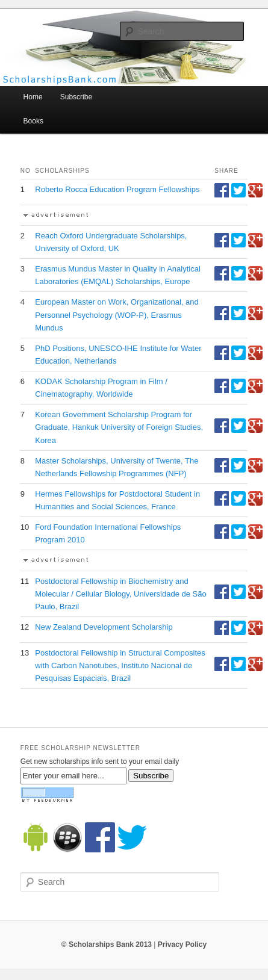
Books (33, 121)
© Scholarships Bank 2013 (107, 944)
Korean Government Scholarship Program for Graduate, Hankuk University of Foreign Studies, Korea (119, 427)
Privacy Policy (182, 944)
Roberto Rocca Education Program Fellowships (117, 189)
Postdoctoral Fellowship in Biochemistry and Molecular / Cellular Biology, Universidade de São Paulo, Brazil (120, 594)
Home (33, 97)
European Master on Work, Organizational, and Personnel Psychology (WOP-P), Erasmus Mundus (117, 315)
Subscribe (76, 97)
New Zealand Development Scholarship (104, 627)
